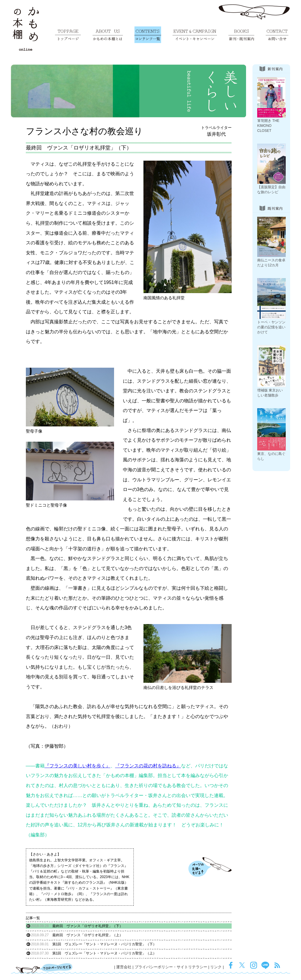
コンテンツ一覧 (148, 35)
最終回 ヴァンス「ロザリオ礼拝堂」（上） (77, 935)
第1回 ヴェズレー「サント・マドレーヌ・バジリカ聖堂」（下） (94, 944)
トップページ (68, 35)
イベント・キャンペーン (195, 35)
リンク (216, 967)
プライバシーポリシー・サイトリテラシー (171, 967)
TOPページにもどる (44, 968)
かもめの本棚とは (108, 35)
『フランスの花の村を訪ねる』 (148, 766)
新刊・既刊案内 (241, 35)
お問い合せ (277, 35)
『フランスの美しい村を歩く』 (78, 766)
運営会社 (124, 967)
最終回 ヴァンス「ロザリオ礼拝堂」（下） (77, 926)
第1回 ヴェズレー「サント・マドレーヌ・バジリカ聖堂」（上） (94, 953)
